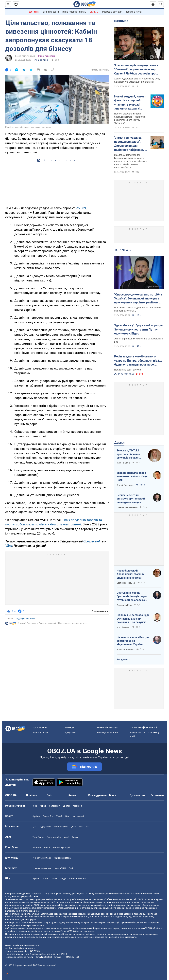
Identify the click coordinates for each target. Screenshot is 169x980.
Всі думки (123, 660)
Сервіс (75, 837)
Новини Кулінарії (61, 847)
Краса (54, 879)
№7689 (81, 208)
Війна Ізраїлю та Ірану (74, 12)
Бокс (68, 816)
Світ (49, 795)
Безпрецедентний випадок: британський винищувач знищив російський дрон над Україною (131, 499)
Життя (72, 795)
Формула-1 (79, 816)
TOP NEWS (122, 250)
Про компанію (40, 727)
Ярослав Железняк (126, 650)
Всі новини (157, 795)
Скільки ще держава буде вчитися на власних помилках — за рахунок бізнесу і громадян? (133, 619)
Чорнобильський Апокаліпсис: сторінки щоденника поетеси (131, 574)
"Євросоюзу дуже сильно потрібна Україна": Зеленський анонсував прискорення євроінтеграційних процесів (138, 299)
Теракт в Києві (134, 12)
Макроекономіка (62, 858)
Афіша (36, 879)
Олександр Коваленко (127, 507)
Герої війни (33, 12)
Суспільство (137, 795)
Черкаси (78, 806)
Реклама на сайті (41, 733)
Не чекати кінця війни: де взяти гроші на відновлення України (133, 641)
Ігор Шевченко (123, 627)
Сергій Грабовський (126, 583)
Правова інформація (107, 727)
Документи (71, 733)
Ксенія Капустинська (25, 56)
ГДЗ (34, 827)
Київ (35, 806)
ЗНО (81, 827)
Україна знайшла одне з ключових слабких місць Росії (132, 476)
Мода (63, 879)
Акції (67, 837)
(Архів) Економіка (28, 623)
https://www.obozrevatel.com (114, 894)
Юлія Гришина (123, 463)
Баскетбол (48, 816)
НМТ (88, 827)
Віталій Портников (125, 485)
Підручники (45, 827)
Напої (47, 847)
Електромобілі (54, 837)
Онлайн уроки (61, 827)
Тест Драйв (38, 837)
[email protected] (44, 957)
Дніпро (67, 806)
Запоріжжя (55, 806)
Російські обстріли (112, 12)
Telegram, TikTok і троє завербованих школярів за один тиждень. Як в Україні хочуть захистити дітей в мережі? (130, 454)
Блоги (113, 795)
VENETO (94, 12)
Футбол (36, 816)
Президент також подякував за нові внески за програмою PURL (138, 309)
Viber (9, 546)
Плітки (45, 879)
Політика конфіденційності (143, 727)
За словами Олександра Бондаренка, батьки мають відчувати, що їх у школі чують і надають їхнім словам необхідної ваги (131, 161)
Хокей (59, 816)
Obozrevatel (91, 541)
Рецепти (37, 847)
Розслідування (97, 795)
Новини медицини (42, 868)
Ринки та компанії (47, 56)
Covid (71, 868)
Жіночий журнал (77, 879)
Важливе (121, 21)
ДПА (74, 827)
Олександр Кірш (124, 605)
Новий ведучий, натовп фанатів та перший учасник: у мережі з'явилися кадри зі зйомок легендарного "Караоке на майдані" (130, 103)
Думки (119, 443)
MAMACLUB (60, 868)
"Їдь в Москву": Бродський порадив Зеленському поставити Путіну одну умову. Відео (138, 329)
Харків (43, 806)
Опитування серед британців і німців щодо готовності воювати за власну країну (132, 596)
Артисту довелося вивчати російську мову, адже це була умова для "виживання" (137, 80)
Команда (69, 727)
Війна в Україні (51, 12)
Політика (32, 795)
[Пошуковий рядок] (161, 4)
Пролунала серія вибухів (127, 370)
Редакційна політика (26, 619)
